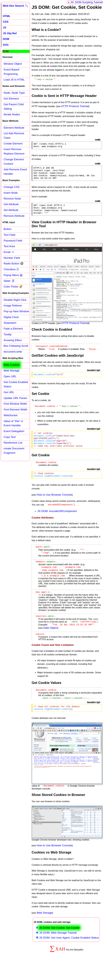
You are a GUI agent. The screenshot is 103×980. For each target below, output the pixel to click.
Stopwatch (10, 323)
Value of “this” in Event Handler (13, 423)
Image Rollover (13, 306)
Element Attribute (14, 128)
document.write (13, 352)
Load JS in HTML (14, 80)
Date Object (50, 642)
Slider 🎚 (9, 281)
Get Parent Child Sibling (14, 107)
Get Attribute (11, 204)
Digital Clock (11, 317)
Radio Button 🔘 (13, 263)
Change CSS (11, 187)
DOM (6, 39)
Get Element (11, 99)
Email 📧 (9, 252)
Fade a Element (13, 329)
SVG (6, 45)
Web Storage (45, 929)
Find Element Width (15, 410)
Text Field (9, 235)
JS (4, 28)
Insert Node (11, 193)
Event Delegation (14, 431)
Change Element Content (14, 162)
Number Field (12, 258)
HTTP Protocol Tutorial (75, 106)
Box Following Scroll (16, 346)
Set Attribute (11, 210)
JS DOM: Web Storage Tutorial (58, 949)
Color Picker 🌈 (13, 287)
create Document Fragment (14, 451)
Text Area (9, 246)
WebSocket (10, 415)
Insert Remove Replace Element (14, 151)
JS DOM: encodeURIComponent (57, 522)
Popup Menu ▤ (13, 275)
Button (7, 229)
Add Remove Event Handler (15, 172)
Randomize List (13, 443)
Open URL (10, 376)
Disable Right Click (15, 300)
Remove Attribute (14, 216)
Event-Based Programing (11, 72)
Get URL (9, 392)
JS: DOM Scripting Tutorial (86, 2)
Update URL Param (15, 398)
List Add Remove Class (14, 136)
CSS (6, 22)
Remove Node (12, 199)
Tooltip (7, 334)
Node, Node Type (14, 93)
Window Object (13, 64)
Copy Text (10, 437)
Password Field (13, 241)
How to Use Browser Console (54, 506)
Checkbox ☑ (11, 269)
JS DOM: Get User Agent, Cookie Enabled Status (69, 954)
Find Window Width (15, 404)
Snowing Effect (13, 340)
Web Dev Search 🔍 (16, 6)
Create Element (13, 144)
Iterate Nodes (12, 114)
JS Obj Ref (10, 33)
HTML (7, 16)
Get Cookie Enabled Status (16, 384)
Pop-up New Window (16, 311)
